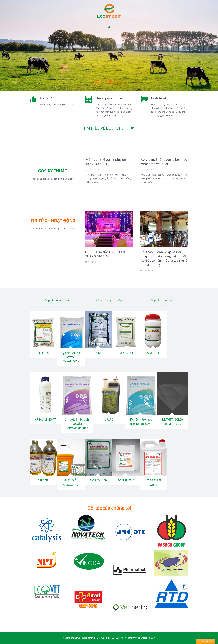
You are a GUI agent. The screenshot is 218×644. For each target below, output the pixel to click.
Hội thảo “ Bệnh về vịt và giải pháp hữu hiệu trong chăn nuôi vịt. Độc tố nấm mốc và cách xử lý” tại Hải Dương (164, 258)
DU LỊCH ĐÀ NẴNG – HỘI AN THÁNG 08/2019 (105, 254)
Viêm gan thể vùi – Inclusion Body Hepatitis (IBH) (106, 162)
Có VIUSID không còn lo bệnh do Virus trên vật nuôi (164, 162)
